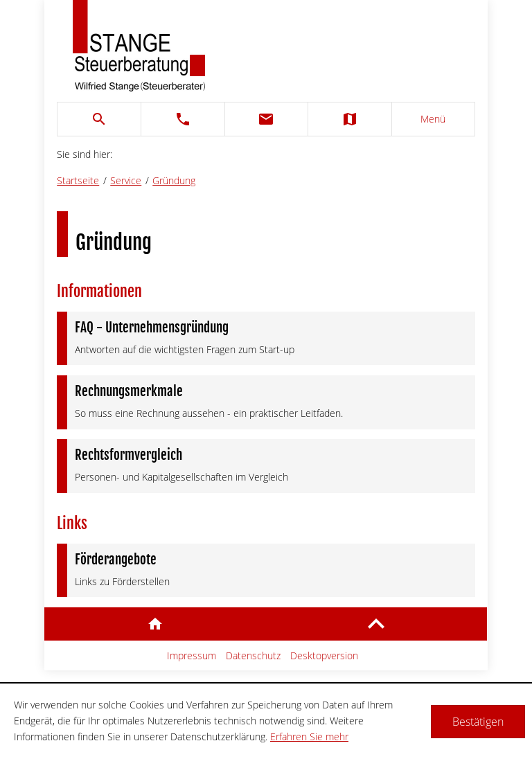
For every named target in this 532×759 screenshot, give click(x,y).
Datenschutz (253, 655)
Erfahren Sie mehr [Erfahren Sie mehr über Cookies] (309, 736)
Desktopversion (324, 655)
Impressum (192, 655)
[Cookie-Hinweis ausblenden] (478, 722)
